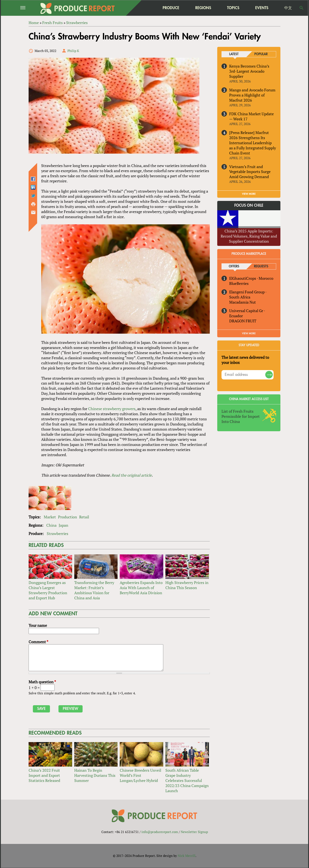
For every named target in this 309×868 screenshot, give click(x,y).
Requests (261, 266)
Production (68, 517)
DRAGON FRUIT (243, 321)
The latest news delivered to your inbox (245, 360)
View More (249, 333)
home (144, 8)
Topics (233, 8)
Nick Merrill (187, 856)
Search (302, 8)
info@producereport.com (160, 832)
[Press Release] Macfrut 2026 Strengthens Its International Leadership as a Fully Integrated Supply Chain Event (253, 143)
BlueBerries (239, 283)
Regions (203, 8)
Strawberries (58, 533)
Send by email (33, 212)
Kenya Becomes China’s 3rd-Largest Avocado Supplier (249, 71)
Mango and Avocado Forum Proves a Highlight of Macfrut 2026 (252, 95)
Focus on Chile (249, 206)
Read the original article (132, 475)
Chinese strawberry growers (112, 409)
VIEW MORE (249, 194)
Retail (84, 517)
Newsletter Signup (194, 832)
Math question (42, 682)
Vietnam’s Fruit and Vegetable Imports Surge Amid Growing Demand (250, 172)
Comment (38, 642)
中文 (288, 8)
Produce (171, 8)
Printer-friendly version (33, 204)
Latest (234, 54)
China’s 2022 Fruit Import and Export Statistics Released (44, 775)
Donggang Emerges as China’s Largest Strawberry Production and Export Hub (48, 590)
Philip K (73, 51)
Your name (38, 625)
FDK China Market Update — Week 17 (251, 116)
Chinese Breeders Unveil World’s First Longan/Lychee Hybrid (140, 775)
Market (50, 517)
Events (262, 8)
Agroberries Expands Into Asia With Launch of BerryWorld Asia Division (141, 588)
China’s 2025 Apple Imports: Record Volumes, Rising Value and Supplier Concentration (249, 236)
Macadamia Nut (243, 302)
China (51, 525)
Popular (261, 54)
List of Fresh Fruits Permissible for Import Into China (241, 416)
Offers (234, 266)
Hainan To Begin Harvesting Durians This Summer (95, 775)
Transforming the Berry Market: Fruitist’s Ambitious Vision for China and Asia (94, 590)
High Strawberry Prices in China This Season (187, 585)
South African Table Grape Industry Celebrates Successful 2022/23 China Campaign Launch (187, 780)
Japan (63, 525)
